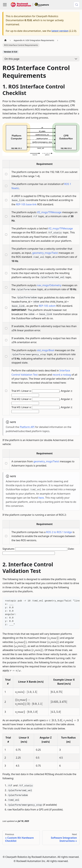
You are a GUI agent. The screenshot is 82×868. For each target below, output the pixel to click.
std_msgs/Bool (46, 350)
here (41, 498)
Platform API (27, 427)
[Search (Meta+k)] (77, 5)
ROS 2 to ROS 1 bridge (59, 532)
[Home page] (5, 40)
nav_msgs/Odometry (49, 285)
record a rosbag (62, 375)
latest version (60, 31)
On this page (12, 59)
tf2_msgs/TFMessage (49, 212)
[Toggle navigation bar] (5, 5)
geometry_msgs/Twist (45, 253)
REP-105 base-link (26, 204)
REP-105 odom (47, 306)
